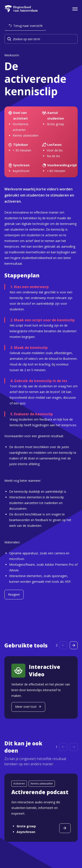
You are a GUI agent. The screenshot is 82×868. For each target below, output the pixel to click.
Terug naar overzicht (28, 26)
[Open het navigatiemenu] (75, 9)
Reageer (14, 594)
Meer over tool (26, 707)
